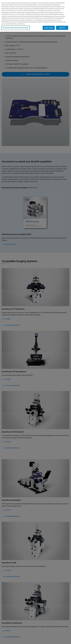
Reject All (62, 28)
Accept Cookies (49, 28)
